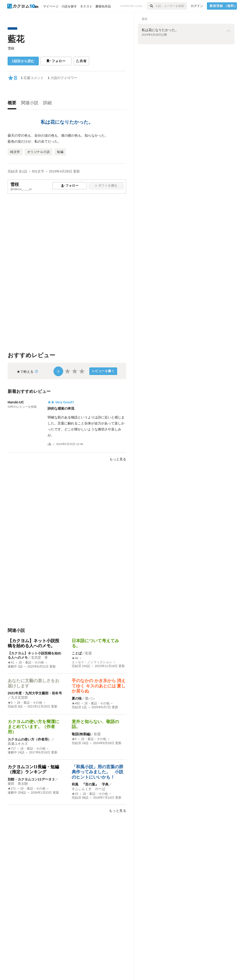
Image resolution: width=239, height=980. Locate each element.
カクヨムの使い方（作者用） (29, 739)
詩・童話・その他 (31, 663)
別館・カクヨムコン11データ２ (31, 779)
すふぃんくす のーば (88, 789)
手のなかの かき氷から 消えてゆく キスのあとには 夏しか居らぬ (99, 686)
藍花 (16, 39)
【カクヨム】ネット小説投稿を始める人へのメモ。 (33, 643)
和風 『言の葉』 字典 (90, 784)
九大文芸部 (19, 697)
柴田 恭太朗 (18, 784)
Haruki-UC (16, 402)
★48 (75, 658)
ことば (77, 653)
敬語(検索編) (81, 734)
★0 (10, 703)
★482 (76, 703)
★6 (74, 739)
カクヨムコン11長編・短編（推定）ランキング (33, 769)
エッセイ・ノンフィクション (92, 662)
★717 (12, 749)
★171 (12, 789)
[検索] (151, 6)
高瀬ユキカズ (18, 744)
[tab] (13, 104)
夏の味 (77, 698)
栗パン (90, 698)
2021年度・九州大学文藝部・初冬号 (35, 693)
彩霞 (88, 653)
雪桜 (11, 48)
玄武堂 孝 (39, 657)
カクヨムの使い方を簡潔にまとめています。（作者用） (33, 727)
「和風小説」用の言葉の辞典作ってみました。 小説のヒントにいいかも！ (98, 772)
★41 (11, 663)
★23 (75, 794)
